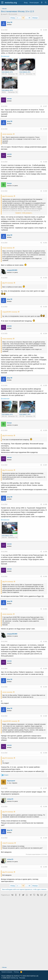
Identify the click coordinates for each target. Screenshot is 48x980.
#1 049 (45, 838)
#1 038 (45, 504)
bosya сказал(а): (7, 248)
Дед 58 (10, 22)
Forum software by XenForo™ (20, 976)
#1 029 (45, 162)
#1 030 (45, 191)
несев (9, 99)
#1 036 (45, 430)
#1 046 (45, 753)
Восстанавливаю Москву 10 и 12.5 (18, 11)
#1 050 (45, 867)
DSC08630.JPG (25, 72)
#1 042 (45, 641)
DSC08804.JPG (7, 414)
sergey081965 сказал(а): (10, 312)
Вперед (35, 18)
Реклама (22, 978)
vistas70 (5, 14)
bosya (9, 183)
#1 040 (45, 576)
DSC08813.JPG (7, 536)
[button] (2, 3)
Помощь (16, 972)
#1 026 (45, 30)
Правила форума (7, 972)
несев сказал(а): (8, 134)
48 (29, 18)
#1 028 (45, 129)
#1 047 (45, 788)
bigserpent (11, 781)
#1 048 (45, 807)
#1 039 (45, 552)
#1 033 (45, 307)
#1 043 (45, 669)
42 (23, 18)
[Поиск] (46, 3)
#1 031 (45, 243)
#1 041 (45, 609)
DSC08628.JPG (7, 72)
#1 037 (45, 465)
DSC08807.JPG (25, 414)
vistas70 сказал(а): (8, 843)
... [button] (20, 18)
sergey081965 (12, 270)
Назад (13, 18)
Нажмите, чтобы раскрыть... (24, 213)
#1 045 (45, 716)
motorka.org (14, 978)
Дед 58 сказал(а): (8, 196)
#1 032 (45, 278)
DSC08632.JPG (7, 90)
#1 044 (45, 687)
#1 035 (45, 385)
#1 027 (45, 106)
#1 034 (45, 334)
